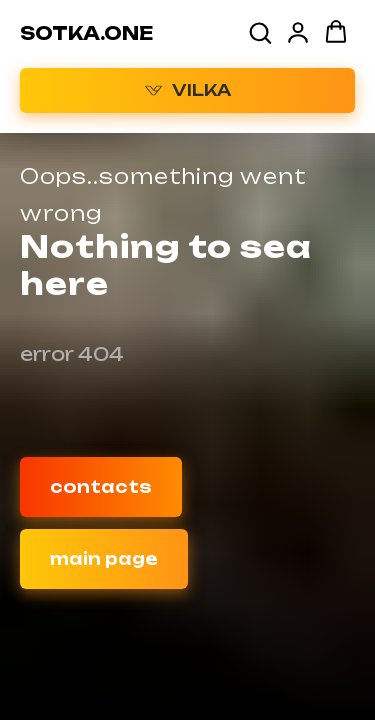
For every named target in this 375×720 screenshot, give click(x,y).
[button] (260, 32)
